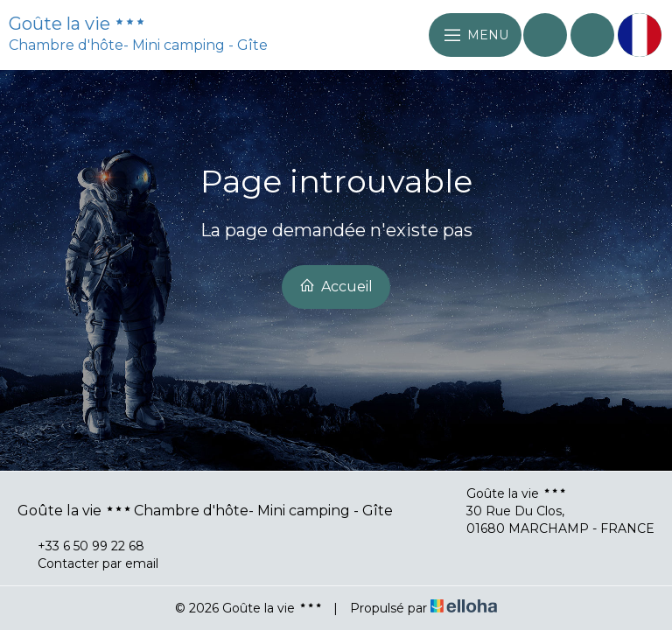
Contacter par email (88, 563)
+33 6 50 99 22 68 (81, 546)
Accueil (336, 286)
